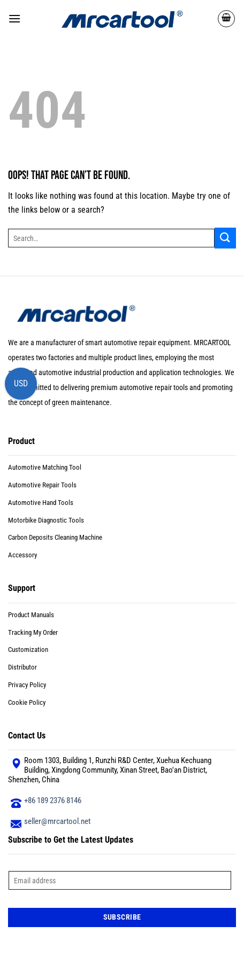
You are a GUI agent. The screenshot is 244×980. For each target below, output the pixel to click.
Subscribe (122, 917)
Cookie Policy (27, 702)
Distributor (22, 667)
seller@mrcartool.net (57, 821)
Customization (28, 650)
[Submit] (225, 238)
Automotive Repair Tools (42, 485)
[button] (14, 18)
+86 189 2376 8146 (53, 800)
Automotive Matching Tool (45, 467)
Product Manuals (31, 615)
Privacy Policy (27, 685)
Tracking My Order (33, 632)
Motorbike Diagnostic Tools (46, 520)
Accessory (22, 555)
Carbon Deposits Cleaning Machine (55, 537)
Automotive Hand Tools (41, 503)
